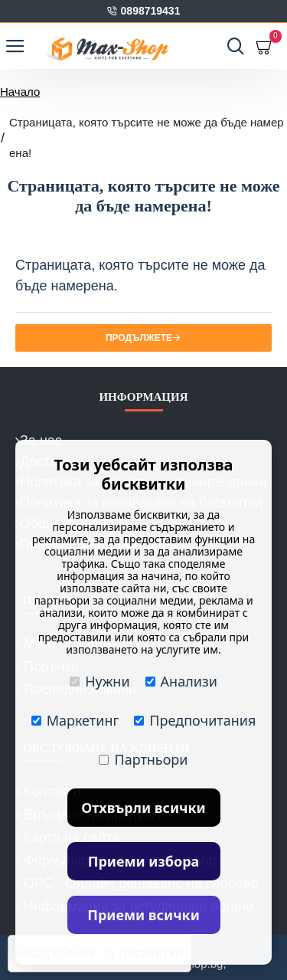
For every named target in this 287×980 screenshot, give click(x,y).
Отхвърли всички (143, 808)
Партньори (143, 759)
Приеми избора (144, 861)
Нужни (99, 681)
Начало (20, 92)
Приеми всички (143, 915)
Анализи (181, 681)
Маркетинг (75, 720)
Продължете (139, 338)
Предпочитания (195, 720)
